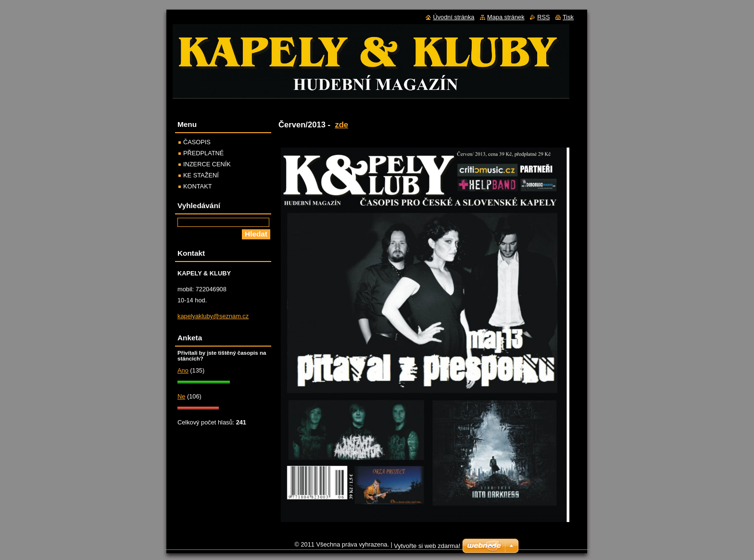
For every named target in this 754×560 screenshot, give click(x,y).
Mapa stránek (506, 17)
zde (341, 125)
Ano (183, 370)
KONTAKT (198, 186)
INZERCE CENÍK (207, 164)
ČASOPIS (197, 142)
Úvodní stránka (453, 17)
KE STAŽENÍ (201, 175)
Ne (181, 396)
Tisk (568, 17)
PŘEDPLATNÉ (203, 153)
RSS (543, 17)
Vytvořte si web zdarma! (427, 546)
